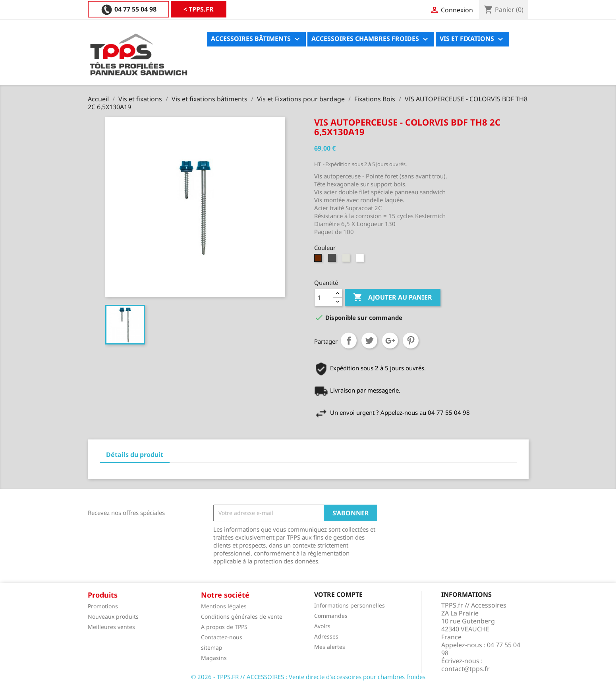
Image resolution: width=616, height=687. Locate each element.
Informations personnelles (350, 605)
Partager (349, 341)
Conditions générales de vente (242, 616)
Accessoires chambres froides (371, 39)
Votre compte (338, 594)
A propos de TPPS (224, 627)
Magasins (214, 658)
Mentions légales (224, 606)
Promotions (103, 606)
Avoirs (322, 626)
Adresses (326, 636)
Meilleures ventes (111, 627)
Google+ (390, 341)
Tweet (369, 341)
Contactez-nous (222, 637)
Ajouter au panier (393, 298)
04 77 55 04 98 (186, 9)
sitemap (212, 647)
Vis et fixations (472, 39)
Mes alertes (330, 647)
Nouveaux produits (113, 616)
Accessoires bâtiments (256, 39)
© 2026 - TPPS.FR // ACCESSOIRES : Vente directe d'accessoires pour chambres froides (308, 677)
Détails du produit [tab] (135, 455)
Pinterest (411, 341)
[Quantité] (324, 298)
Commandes (331, 616)
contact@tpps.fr (465, 669)
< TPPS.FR (116, 9)
